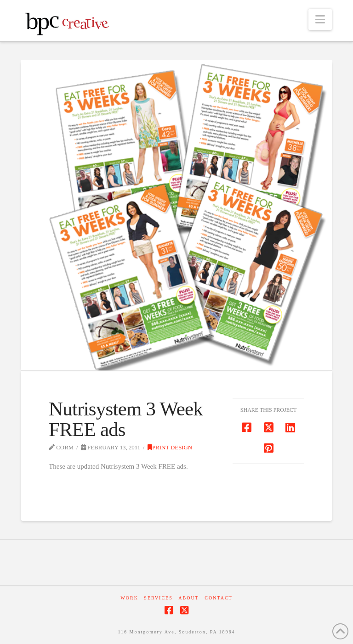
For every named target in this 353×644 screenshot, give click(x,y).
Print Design (170, 448)
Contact (218, 598)
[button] (320, 20)
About (188, 598)
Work (129, 598)
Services (158, 598)
